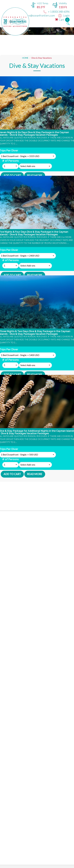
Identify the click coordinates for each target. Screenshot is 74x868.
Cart (62, 20)
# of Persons (11, 161)
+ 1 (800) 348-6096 (56, 12)
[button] (11, 166)
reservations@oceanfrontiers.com (33, 15)
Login (64, 15)
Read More (35, 175)
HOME (25, 58)
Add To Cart (12, 175)
